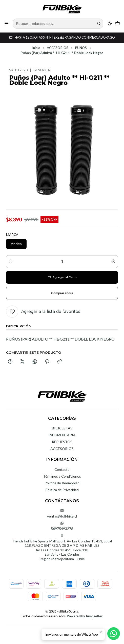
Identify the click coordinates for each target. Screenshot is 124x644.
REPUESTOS (62, 442)
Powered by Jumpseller (85, 616)
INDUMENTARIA (62, 435)
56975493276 (62, 526)
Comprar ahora (62, 293)
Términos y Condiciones (62, 476)
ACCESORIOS (58, 48)
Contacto (62, 469)
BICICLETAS (62, 428)
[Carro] (118, 23)
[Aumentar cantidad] (113, 262)
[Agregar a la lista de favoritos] (43, 312)
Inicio (36, 48)
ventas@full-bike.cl (62, 514)
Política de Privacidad (62, 490)
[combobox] (58, 24)
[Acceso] (110, 23)
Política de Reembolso (62, 483)
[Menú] (6, 23)
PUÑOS (81, 48)
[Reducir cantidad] (11, 262)
